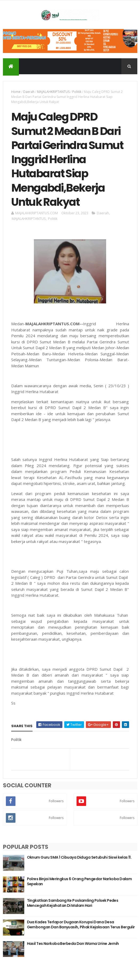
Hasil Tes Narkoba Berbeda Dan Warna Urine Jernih (73, 944)
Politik (77, 92)
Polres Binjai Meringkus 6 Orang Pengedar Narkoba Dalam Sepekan (79, 882)
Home (16, 92)
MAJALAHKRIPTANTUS (53, 92)
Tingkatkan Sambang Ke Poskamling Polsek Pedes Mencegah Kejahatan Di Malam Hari (73, 903)
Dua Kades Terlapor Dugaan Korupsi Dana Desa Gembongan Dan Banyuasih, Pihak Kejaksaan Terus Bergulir (81, 925)
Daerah (29, 92)
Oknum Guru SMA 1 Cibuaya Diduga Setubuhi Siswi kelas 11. (79, 857)
